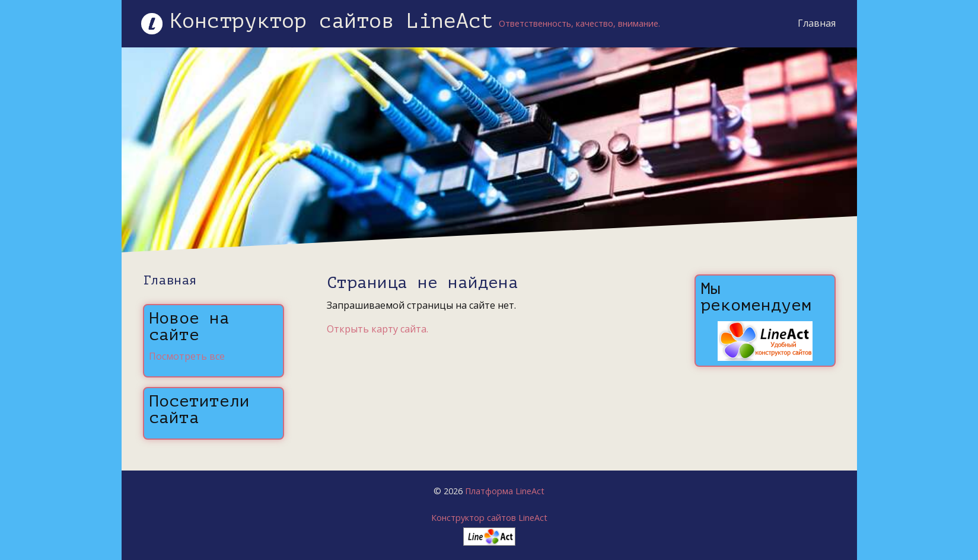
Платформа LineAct (505, 491)
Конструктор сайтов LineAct (489, 518)
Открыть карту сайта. (377, 329)
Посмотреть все (187, 356)
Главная (817, 23)
